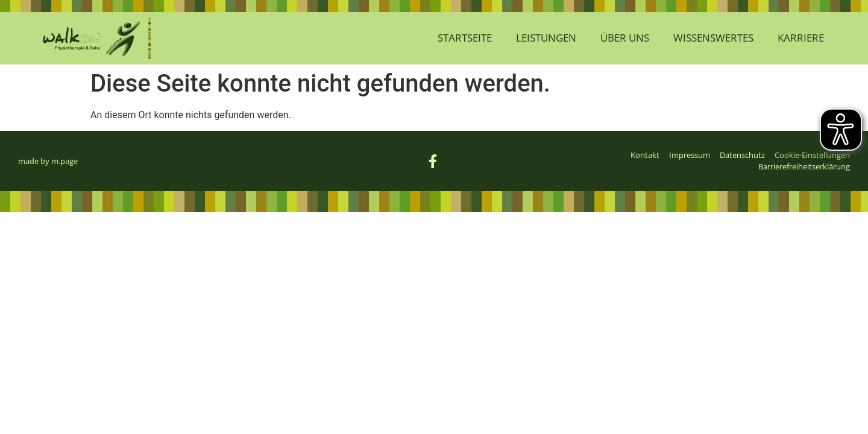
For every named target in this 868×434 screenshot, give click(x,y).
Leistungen (546, 38)
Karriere (801, 38)
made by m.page (48, 161)
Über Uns (625, 38)
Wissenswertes (713, 38)
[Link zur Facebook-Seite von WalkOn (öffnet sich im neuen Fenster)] (434, 161)
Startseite (465, 38)
